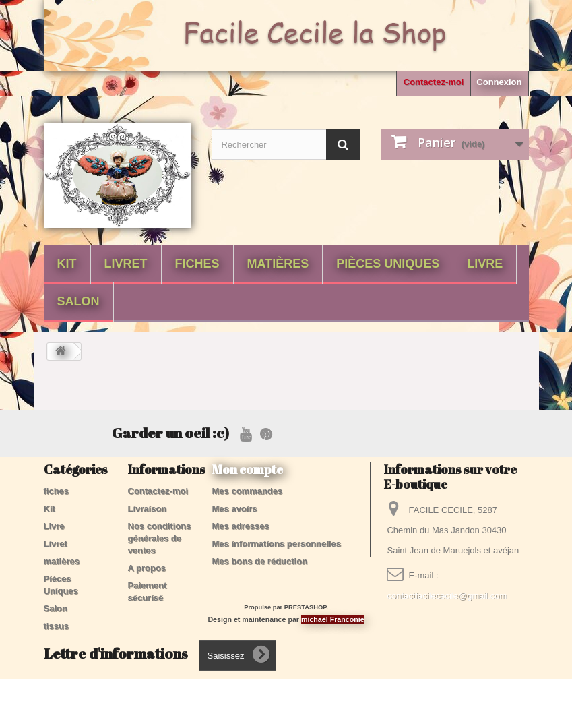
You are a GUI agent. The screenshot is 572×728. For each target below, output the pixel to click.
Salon (78, 301)
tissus (57, 626)
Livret (126, 264)
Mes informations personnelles (277, 544)
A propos (147, 568)
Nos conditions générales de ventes (160, 538)
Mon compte (248, 469)
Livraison (148, 509)
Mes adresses (241, 526)
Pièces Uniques (388, 264)
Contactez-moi (434, 82)
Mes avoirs (235, 509)
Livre (485, 264)
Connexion (499, 82)
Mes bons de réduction (260, 561)
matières (278, 264)
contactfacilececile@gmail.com (447, 596)
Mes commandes (248, 491)
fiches (197, 264)
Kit (67, 264)
